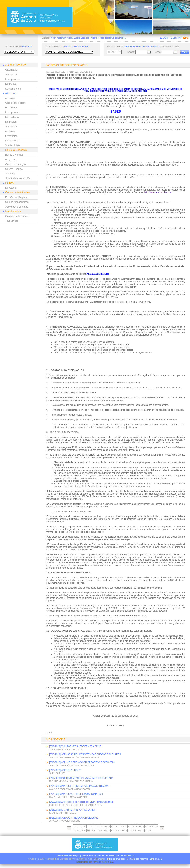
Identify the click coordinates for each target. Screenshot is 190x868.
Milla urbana (12, 117)
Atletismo (61, 38)
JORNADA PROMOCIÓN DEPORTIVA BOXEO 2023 (71, 765)
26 (75, 831)
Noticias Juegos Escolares (78, 38)
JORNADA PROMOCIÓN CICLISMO (65, 821)
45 (139, 831)
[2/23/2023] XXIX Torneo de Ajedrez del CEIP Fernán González (81, 802)
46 (143, 831)
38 (116, 831)
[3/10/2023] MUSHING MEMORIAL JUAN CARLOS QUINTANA (81, 778)
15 (122, 826)
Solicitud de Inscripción (18, 178)
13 (116, 826)
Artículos (10, 98)
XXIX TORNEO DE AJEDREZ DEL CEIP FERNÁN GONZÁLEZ (76, 805)
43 (133, 831)
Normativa (11, 84)
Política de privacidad (116, 859)
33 (99, 831)
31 (92, 831)
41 (126, 831)
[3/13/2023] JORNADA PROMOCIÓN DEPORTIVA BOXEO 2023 (82, 762)
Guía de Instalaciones (17, 216)
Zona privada (156, 859)
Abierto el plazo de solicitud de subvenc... (108, 38)
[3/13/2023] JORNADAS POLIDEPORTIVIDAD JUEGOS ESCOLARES (85, 754)
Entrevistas (11, 108)
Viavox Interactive (101, 862)
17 (129, 826)
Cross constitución (15, 103)
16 (126, 826)
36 (109, 831)
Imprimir (178, 38)
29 (85, 831)
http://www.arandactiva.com (158, 192)
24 (153, 826)
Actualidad (11, 74)
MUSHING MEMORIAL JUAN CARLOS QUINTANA (71, 781)
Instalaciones (12, 141)
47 (146, 831)
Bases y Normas (14, 155)
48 (150, 831)
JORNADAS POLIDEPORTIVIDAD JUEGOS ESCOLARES (74, 757)
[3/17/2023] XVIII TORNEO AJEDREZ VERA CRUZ (75, 746)
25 (156, 826)
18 (133, 826)
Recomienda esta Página (68, 856)
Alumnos (10, 174)
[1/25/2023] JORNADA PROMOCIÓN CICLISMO (74, 818)
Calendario (11, 70)
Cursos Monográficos (17, 202)
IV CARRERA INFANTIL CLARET (63, 813)
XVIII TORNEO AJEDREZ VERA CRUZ (66, 750)
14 (119, 826)
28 (81, 831)
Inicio (53, 38)
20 (139, 826)
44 (136, 831)
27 (78, 831)
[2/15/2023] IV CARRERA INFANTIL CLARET (72, 810)
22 (146, 826)
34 (102, 831)
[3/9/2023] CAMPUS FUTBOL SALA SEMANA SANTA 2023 (79, 786)
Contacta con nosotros (137, 859)
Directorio (11, 188)
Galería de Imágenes (17, 164)
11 (109, 826)
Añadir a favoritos (106, 856)
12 (112, 826)
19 (136, 826)
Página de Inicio (89, 856)
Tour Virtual (12, 221)
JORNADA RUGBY (57, 773)
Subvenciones (13, 89)
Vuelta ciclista (13, 145)
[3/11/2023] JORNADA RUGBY (65, 770)
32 (95, 831)
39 (119, 831)
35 (105, 831)
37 (112, 831)
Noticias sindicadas (125, 856)
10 (105, 826)
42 (129, 831)
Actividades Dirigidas (17, 207)
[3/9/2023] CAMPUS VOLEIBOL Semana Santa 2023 (76, 794)
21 (143, 826)
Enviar (165, 38)
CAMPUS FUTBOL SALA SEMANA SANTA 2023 (70, 789)
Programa (11, 159)
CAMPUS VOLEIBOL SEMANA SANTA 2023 (68, 797)
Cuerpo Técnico (14, 169)
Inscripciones (12, 79)
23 (150, 826)
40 (122, 831)
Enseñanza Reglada (16, 197)
